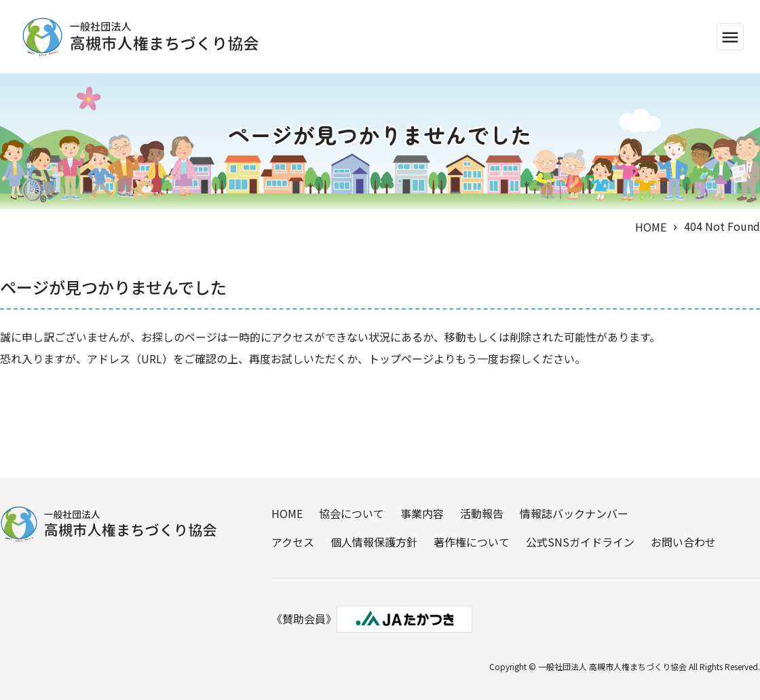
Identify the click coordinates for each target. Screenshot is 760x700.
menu (730, 37)
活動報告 (482, 513)
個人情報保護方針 (374, 542)
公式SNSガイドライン (580, 542)
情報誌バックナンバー (574, 513)
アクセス (293, 542)
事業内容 (422, 513)
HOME (651, 227)
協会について (351, 513)
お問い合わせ (683, 542)
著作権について (472, 542)
